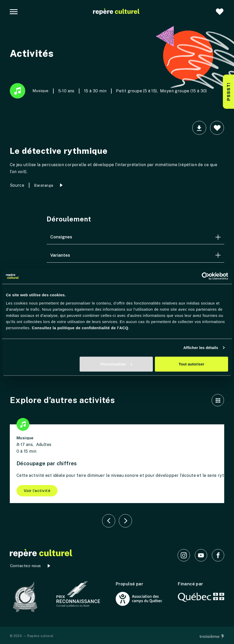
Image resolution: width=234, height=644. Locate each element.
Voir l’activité (37, 491)
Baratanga (44, 185)
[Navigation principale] (14, 12)
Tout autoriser (191, 364)
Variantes (135, 255)
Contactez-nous (25, 566)
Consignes (135, 237)
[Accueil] (116, 12)
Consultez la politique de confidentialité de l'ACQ (80, 328)
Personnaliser (116, 364)
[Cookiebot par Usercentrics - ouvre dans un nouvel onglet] (206, 276)
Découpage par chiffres (47, 463)
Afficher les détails (201, 348)
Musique (30, 91)
